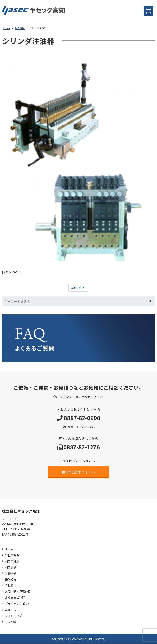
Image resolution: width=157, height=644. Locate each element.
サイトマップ (13, 616)
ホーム (9, 549)
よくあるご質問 (15, 598)
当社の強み (12, 555)
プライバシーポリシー (19, 604)
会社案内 (11, 585)
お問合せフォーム (79, 472)
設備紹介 (11, 580)
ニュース (11, 610)
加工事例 (11, 567)
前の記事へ (78, 288)
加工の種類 (12, 561)
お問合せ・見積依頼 (18, 592)
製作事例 (11, 573)
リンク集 (11, 622)
